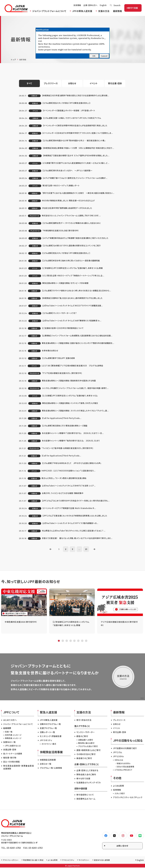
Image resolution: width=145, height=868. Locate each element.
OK (94, 56)
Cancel (104, 56)
